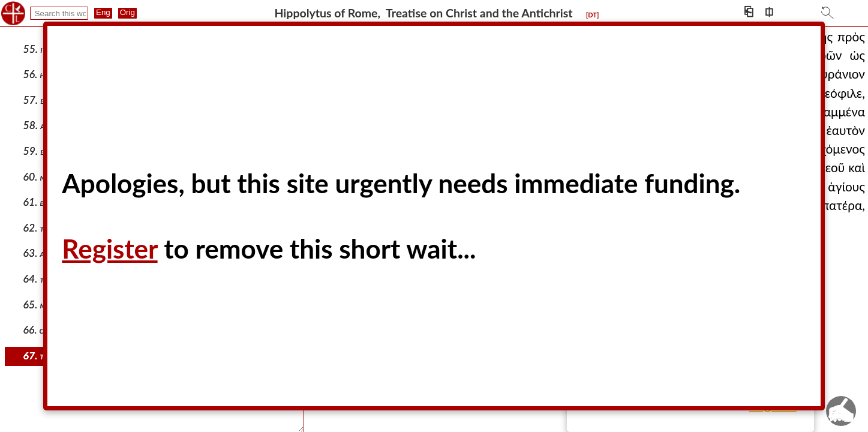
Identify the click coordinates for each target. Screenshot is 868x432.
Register (109, 248)
